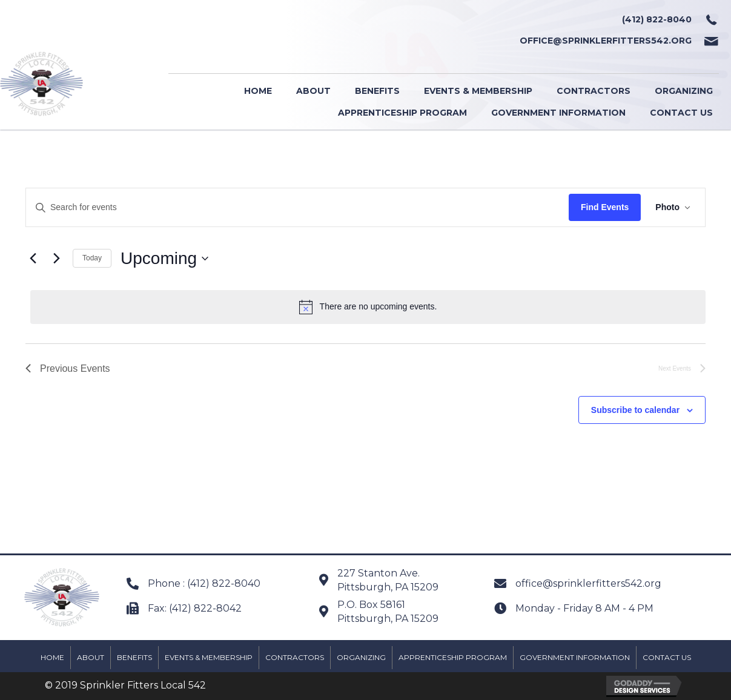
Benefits (134, 657)
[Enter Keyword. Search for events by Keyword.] (297, 207)
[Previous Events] (33, 259)
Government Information (575, 657)
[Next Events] (56, 259)
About (91, 657)
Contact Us (667, 657)
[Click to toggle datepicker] (164, 259)
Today (92, 258)
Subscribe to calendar (635, 410)
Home (52, 657)
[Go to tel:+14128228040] (413, 20)
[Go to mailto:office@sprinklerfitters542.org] (413, 41)
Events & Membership (209, 657)
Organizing (361, 657)
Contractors (295, 657)
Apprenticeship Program (453, 657)
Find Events (605, 207)
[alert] (368, 307)
